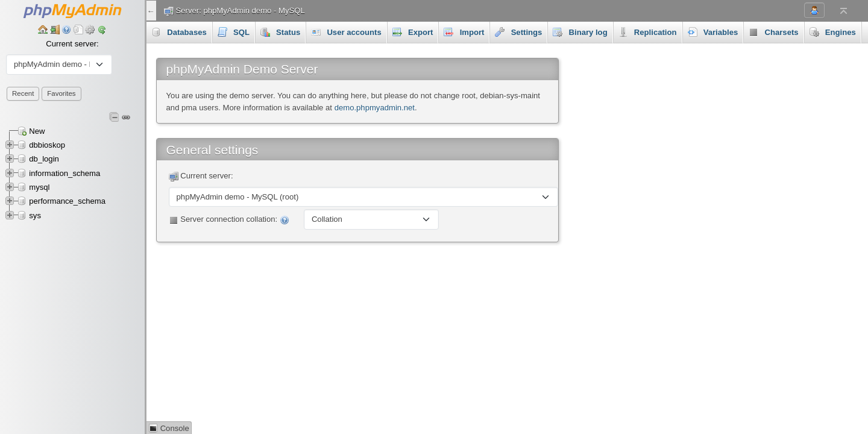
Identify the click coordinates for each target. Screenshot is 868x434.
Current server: (72, 44)
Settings (518, 32)
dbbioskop (47, 145)
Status (280, 32)
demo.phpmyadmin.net (375, 108)
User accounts (346, 32)
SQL (234, 32)
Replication (648, 32)
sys (35, 215)
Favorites (61, 93)
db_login (44, 159)
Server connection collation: (229, 220)
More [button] (826, 32)
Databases (179, 32)
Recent (23, 93)
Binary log (580, 32)
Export (413, 32)
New (37, 131)
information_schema (64, 173)
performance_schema (67, 201)
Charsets (773, 32)
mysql (39, 187)
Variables (713, 32)
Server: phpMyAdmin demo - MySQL (241, 11)
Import (464, 32)
